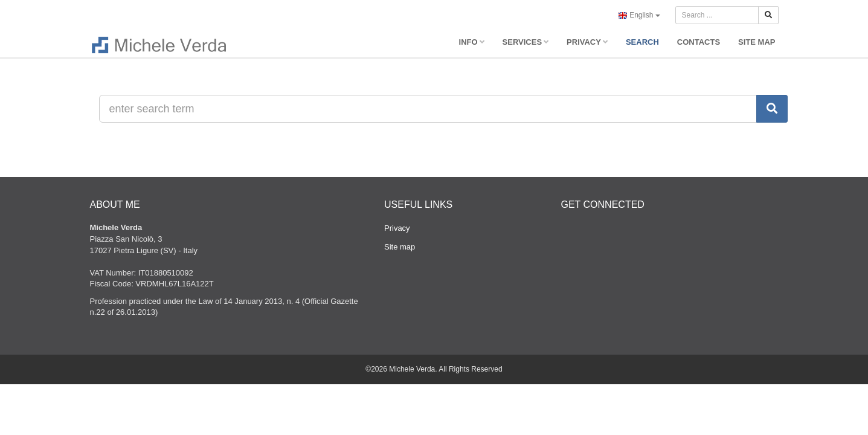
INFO (472, 42)
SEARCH (642, 42)
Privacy (397, 228)
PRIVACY (587, 42)
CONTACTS (699, 42)
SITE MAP (757, 42)
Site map (400, 247)
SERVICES (526, 42)
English (639, 16)
